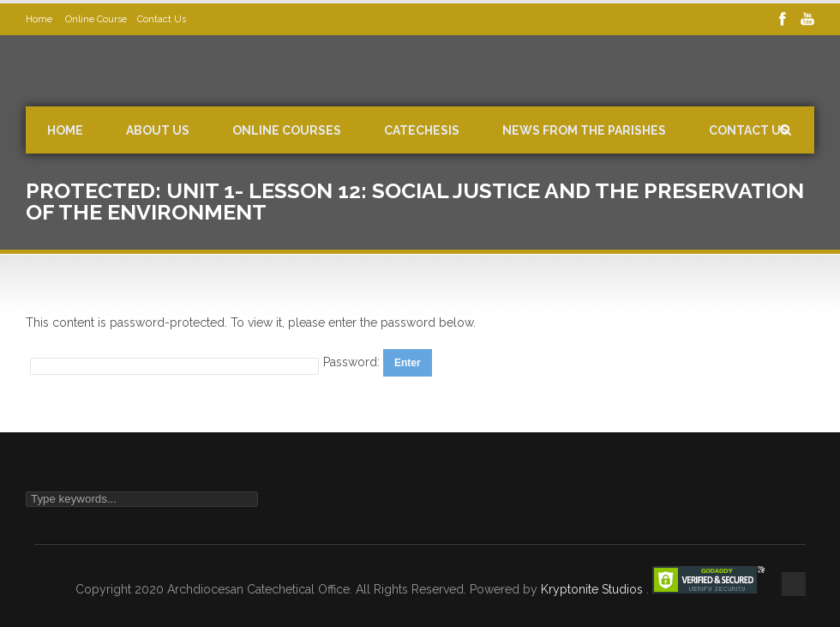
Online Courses (287, 130)
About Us (158, 130)
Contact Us (162, 19)
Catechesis (422, 130)
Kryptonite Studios (594, 589)
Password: (353, 362)
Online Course (96, 19)
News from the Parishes (584, 130)
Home (40, 19)
